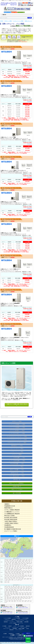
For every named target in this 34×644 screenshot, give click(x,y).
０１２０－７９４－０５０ (8, 613)
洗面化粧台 (6, 622)
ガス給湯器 (4, 626)
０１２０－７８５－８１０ (23, 613)
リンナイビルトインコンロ (23, 619)
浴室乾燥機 (26, 622)
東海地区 (28, 641)
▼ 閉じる (28, 633)
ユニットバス (21, 623)
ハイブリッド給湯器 (13, 623)
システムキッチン (15, 627)
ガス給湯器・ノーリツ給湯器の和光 (17, 635)
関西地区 (28, 639)
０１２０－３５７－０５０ (23, 607)
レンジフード (12, 622)
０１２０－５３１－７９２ (8, 607)
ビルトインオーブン (7, 629)
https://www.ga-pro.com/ (20, 639)
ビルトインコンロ (24, 627)
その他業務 (18, 634)
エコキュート (7, 619)
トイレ (27, 621)
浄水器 (27, 629)
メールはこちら (29, 67)
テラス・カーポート (19, 630)
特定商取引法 (11, 634)
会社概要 (5, 634)
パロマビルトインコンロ (20, 621)
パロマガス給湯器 (25, 618)
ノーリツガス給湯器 (16, 618)
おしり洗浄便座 (21, 626)
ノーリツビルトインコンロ (8, 621)
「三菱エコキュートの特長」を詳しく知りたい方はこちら (17, 405)
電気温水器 (14, 619)
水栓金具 (10, 626)
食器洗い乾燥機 (19, 622)
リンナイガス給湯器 (7, 618)
